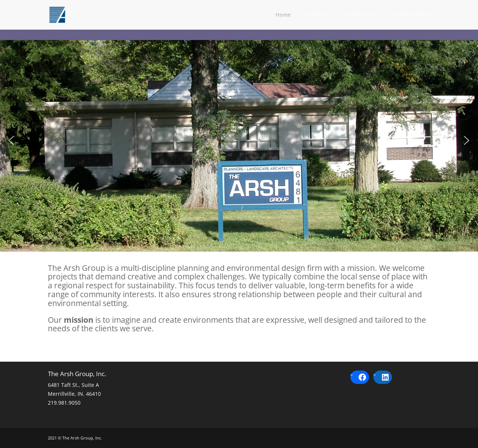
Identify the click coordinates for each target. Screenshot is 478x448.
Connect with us (410, 15)
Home (283, 15)
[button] (11, 140)
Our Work (313, 15)
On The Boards (361, 15)
